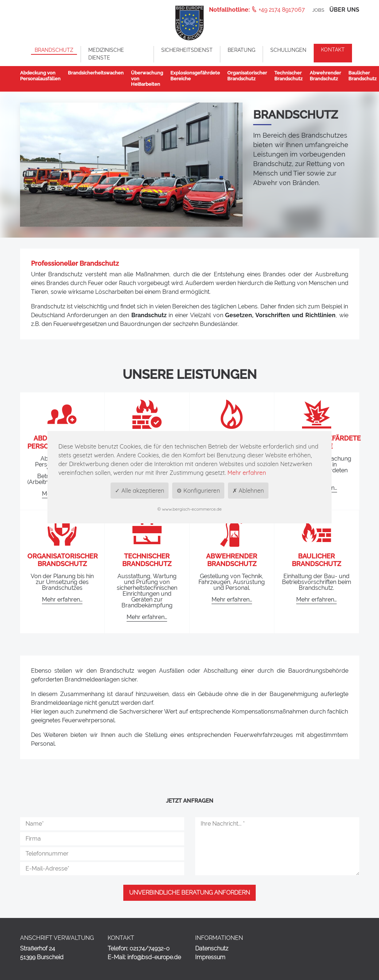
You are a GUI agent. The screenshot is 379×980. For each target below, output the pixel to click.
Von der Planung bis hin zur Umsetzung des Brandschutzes (62, 582)
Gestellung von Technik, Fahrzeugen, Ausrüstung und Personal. (232, 582)
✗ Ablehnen (248, 491)
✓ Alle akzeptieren (140, 491)
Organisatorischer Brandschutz (63, 560)
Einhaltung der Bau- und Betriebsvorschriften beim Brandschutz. (317, 582)
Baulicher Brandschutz (316, 560)
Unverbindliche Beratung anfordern (189, 893)
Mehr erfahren (247, 473)
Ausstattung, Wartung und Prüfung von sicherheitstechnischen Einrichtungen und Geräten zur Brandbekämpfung (147, 591)
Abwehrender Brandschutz (232, 560)
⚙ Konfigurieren (198, 491)
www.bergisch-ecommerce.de (192, 509)
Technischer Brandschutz (147, 560)
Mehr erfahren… (62, 599)
